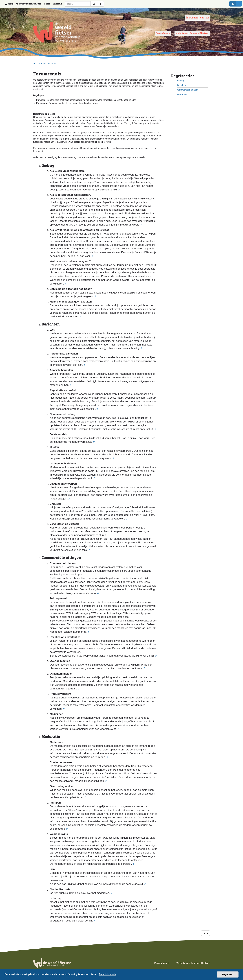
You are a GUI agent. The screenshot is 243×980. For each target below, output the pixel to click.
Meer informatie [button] (108, 974)
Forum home (163, 33)
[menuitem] (30, 4)
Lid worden (192, 18)
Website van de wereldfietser (192, 33)
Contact (205, 18)
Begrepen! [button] (228, 974)
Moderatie (182, 95)
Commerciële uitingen (188, 90)
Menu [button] (9, 4)
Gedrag (181, 81)
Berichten (182, 85)
